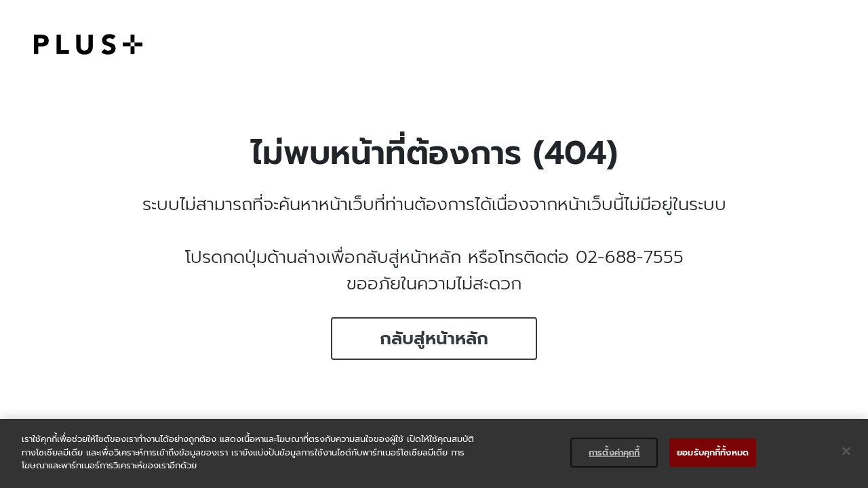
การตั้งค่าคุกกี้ (614, 452)
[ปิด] (846, 451)
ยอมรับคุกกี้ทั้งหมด (713, 452)
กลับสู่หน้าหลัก (434, 339)
